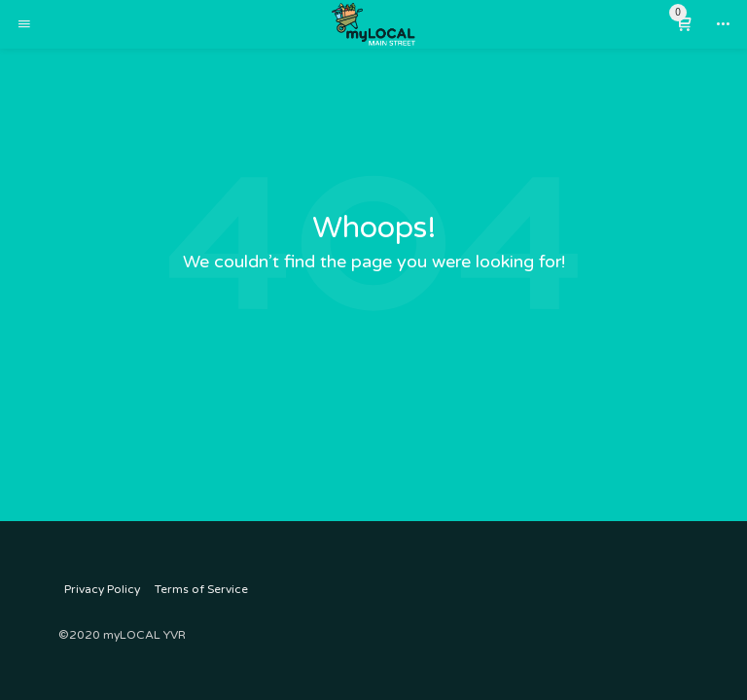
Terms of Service (201, 589)
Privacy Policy (102, 589)
